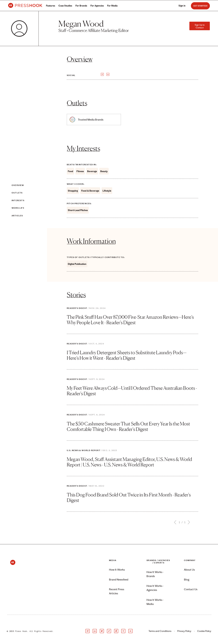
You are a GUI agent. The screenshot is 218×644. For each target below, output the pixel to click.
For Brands (81, 6)
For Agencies (97, 6)
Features (50, 6)
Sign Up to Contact (200, 26)
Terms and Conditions (160, 631)
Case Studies (65, 6)
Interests (18, 200)
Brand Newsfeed (119, 580)
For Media (112, 6)
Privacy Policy (184, 631)
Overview (18, 185)
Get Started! (200, 6)
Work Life (18, 208)
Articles (17, 216)
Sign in (182, 6)
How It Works (117, 570)
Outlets (17, 193)
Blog (187, 580)
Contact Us (191, 589)
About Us (189, 570)
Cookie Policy (204, 631)
